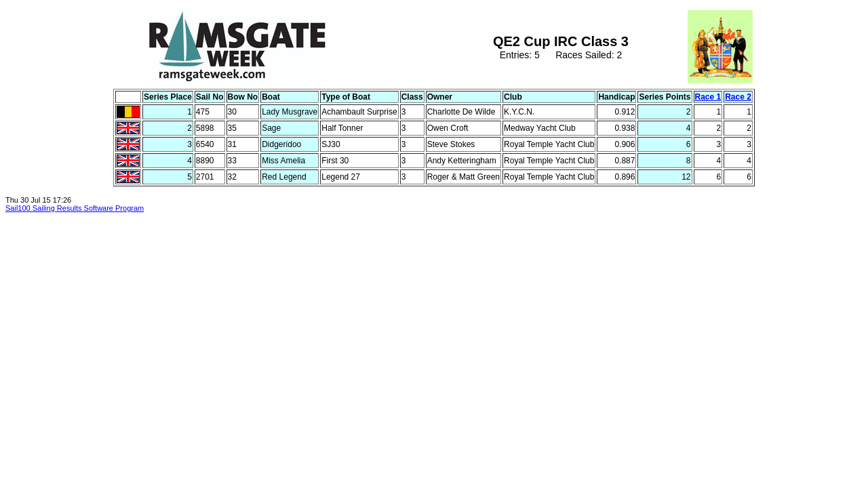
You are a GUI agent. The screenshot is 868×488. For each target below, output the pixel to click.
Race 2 (738, 97)
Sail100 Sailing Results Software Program (75, 208)
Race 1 (708, 97)
